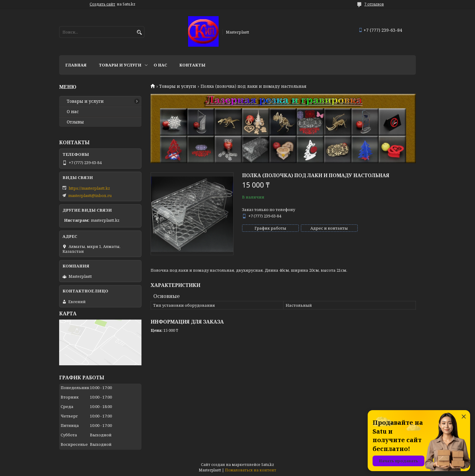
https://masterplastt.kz (89, 188)
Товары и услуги (120, 65)
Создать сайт (102, 4)
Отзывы (75, 122)
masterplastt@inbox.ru (90, 195)
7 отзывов (374, 4)
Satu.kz (268, 465)
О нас (160, 65)
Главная (76, 65)
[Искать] (139, 32)
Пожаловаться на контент (251, 470)
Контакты (192, 65)
